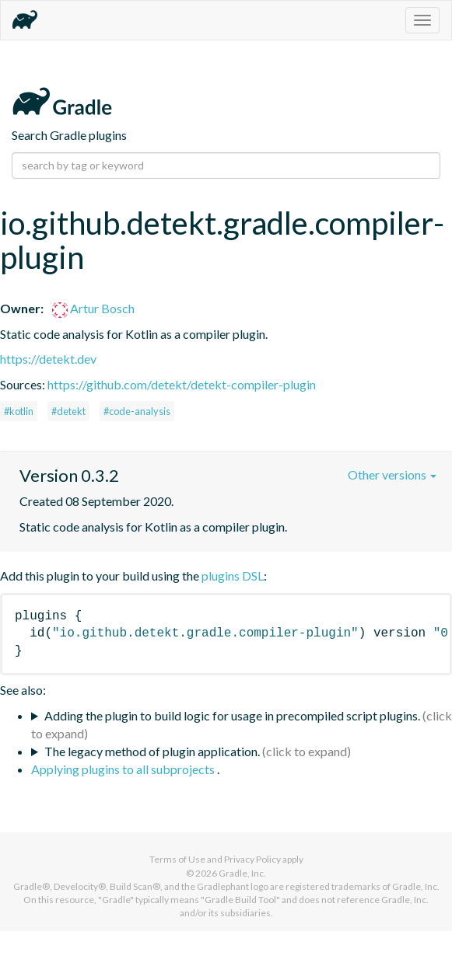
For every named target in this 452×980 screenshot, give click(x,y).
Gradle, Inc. (242, 873)
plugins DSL (233, 575)
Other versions (392, 474)
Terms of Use (177, 859)
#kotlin (19, 411)
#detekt (68, 411)
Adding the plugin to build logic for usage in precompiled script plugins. (232, 715)
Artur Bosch (93, 308)
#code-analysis (137, 411)
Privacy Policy (252, 859)
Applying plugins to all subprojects (124, 769)
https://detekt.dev (48, 359)
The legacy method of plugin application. (152, 751)
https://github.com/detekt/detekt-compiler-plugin (182, 384)
